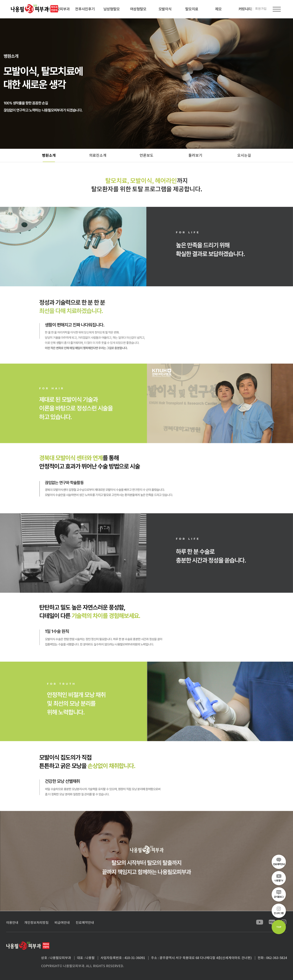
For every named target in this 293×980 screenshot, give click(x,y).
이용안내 (12, 923)
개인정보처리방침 (36, 923)
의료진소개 (98, 155)
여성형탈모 (138, 9)
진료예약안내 (279, 864)
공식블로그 (279, 897)
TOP (279, 927)
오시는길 (244, 155)
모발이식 (165, 9)
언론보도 (146, 155)
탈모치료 (192, 9)
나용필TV (279, 881)
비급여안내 (62, 923)
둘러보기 (195, 155)
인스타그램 (279, 913)
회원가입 (261, 9)
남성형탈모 (112, 9)
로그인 (245, 9)
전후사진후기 (85, 9)
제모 (218, 9)
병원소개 (49, 155)
